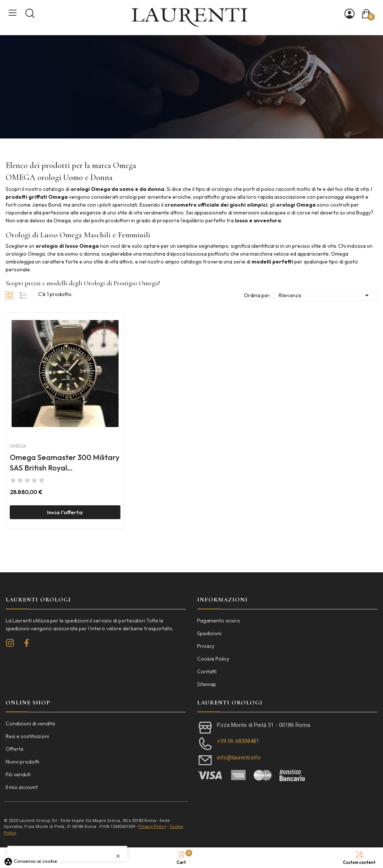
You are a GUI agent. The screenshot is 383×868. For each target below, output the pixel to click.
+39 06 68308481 (238, 741)
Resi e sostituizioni (27, 736)
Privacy (206, 646)
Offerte (15, 749)
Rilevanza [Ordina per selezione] (325, 295)
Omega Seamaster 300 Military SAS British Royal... (65, 462)
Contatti (207, 671)
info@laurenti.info (239, 758)
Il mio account (22, 787)
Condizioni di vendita (30, 724)
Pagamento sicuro (219, 621)
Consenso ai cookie (30, 861)
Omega (18, 446)
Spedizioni (209, 633)
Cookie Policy (213, 659)
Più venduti (18, 774)
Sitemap (207, 684)
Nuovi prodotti (22, 762)
